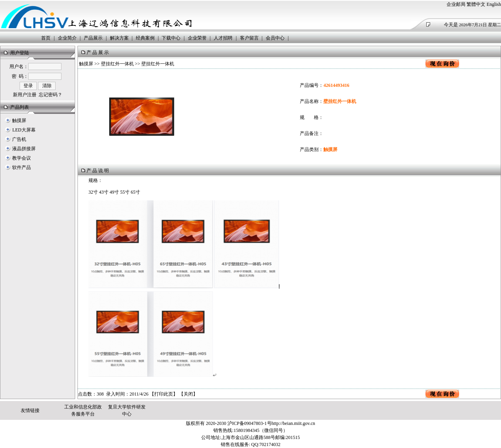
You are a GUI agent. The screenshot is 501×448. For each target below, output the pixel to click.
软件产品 (22, 167)
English (494, 4)
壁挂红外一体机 (117, 64)
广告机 (19, 139)
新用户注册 (25, 95)
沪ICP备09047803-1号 (250, 423)
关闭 (188, 394)
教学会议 (22, 158)
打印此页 (164, 394)
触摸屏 (19, 121)
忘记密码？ (50, 95)
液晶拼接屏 (24, 149)
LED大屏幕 (24, 130)
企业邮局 (456, 4)
